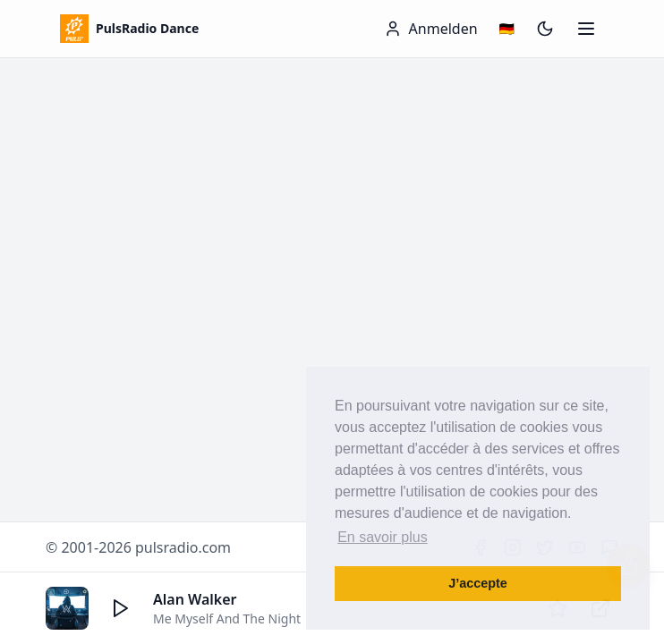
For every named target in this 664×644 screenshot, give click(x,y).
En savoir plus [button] (383, 537)
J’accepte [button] (478, 583)
